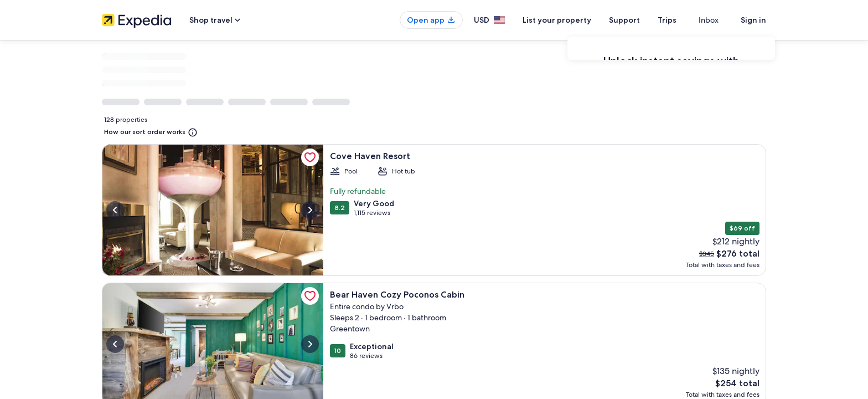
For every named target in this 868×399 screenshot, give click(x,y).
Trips (687, 20)
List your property (577, 20)
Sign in (753, 20)
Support (644, 20)
